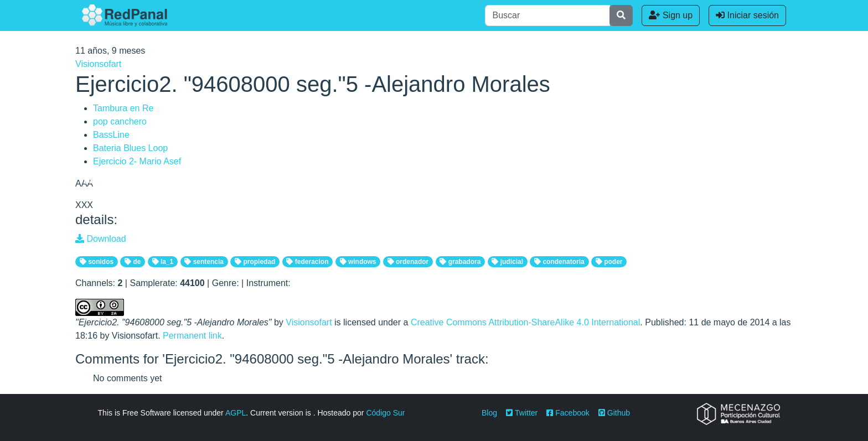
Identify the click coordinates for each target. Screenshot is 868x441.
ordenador (408, 262)
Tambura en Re (123, 108)
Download (101, 239)
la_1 (163, 262)
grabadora (460, 262)
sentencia (204, 262)
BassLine (111, 135)
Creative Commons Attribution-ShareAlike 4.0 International (525, 322)
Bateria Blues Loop (130, 148)
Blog (489, 413)
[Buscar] (547, 15)
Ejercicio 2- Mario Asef (137, 161)
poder (609, 262)
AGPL (236, 413)
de (133, 262)
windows (358, 262)
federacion (307, 262)
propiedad (255, 262)
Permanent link (192, 336)
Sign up (671, 15)
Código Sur (385, 413)
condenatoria (559, 262)
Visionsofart (98, 64)
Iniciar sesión (747, 15)
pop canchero (120, 121)
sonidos (97, 262)
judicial (507, 262)
